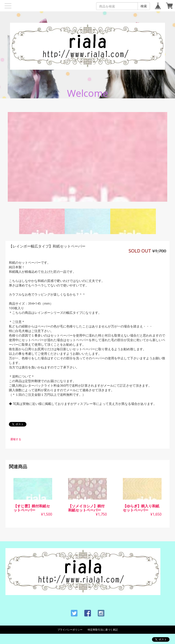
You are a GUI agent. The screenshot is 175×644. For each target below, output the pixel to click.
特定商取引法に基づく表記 (103, 630)
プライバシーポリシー (70, 630)
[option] (87, 157)
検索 (144, 6)
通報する (16, 439)
